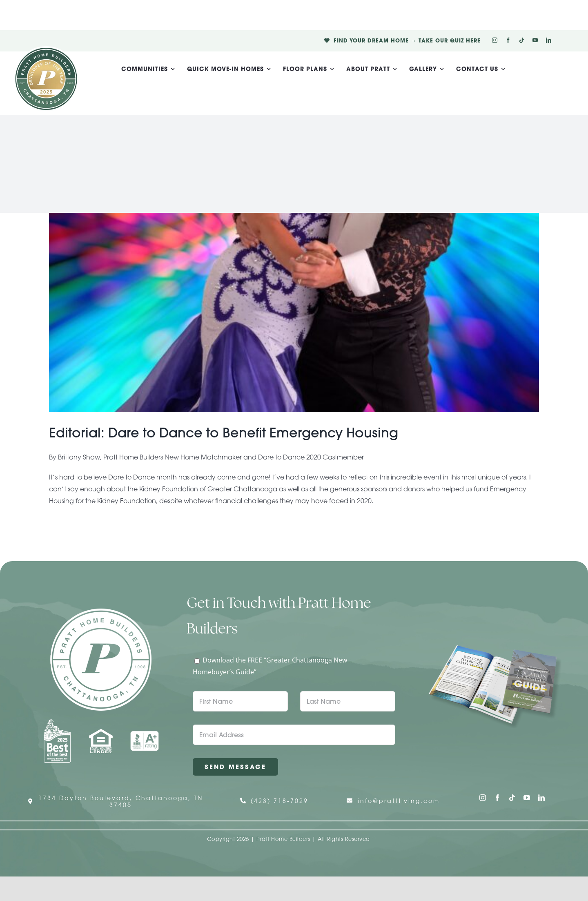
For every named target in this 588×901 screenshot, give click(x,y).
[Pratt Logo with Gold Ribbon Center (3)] (46, 49)
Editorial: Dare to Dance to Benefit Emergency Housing (224, 433)
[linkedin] (549, 40)
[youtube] (535, 40)
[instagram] (495, 40)
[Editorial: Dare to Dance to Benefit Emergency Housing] (294, 312)
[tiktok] (522, 40)
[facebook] (508, 40)
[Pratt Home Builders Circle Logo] (101, 612)
